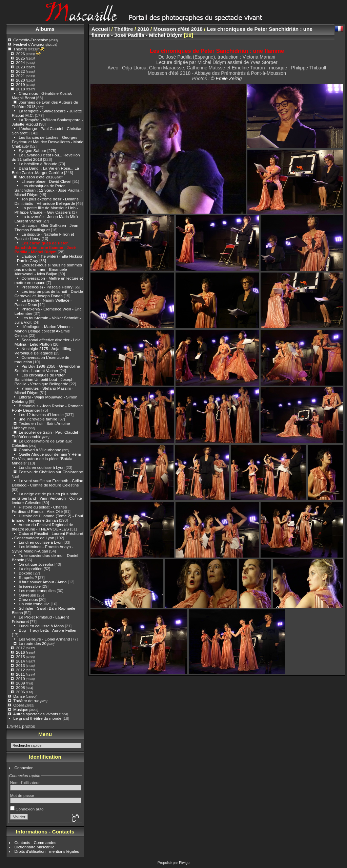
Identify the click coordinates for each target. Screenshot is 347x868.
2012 (20, 670)
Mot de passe (22, 795)
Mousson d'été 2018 (37, 177)
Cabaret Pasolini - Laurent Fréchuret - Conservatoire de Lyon (48, 536)
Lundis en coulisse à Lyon (42, 467)
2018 (20, 89)
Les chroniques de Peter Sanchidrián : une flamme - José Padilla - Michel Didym (45, 247)
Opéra (19, 705)
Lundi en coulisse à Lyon (40, 542)
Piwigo (184, 863)
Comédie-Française (31, 40)
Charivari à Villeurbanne (40, 450)
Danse (19, 696)
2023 (20, 67)
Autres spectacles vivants (36, 714)
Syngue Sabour (32, 150)
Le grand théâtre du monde (37, 718)
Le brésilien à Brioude (38, 164)
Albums (45, 29)
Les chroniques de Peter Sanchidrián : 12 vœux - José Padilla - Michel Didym (48, 190)
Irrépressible (30, 586)
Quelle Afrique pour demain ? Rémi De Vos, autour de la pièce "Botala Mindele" (46, 459)
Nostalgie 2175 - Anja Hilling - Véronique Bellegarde (44, 351)
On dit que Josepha (36, 564)
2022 (20, 71)
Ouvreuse (27, 595)
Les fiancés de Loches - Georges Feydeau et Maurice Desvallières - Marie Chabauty (48, 142)
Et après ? (28, 577)
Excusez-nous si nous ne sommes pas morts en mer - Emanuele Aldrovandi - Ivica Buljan (48, 269)
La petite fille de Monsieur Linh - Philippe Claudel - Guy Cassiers (46, 210)
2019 (20, 84)
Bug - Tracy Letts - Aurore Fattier (48, 630)
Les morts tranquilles (37, 591)
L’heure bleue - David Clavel (46, 181)
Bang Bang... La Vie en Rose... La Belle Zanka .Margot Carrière (45, 170)
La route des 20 (33, 643)
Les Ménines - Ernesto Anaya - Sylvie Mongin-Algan (43, 549)
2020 (20, 80)
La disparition (30, 569)
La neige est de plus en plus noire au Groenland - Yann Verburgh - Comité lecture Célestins (47, 498)
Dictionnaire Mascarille (35, 847)
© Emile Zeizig (226, 79)
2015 (20, 657)
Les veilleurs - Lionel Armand (44, 639)
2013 (20, 665)
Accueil (101, 29)
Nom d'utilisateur (25, 783)
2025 (20, 58)
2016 (20, 652)
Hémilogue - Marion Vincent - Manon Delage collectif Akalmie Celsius (44, 331)
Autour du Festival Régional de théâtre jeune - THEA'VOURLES (43, 527)
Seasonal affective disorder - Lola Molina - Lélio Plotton (48, 342)
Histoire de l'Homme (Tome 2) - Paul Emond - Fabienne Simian (47, 518)
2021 (20, 76)
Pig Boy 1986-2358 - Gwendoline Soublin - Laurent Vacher (47, 368)
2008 (20, 687)
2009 (20, 683)
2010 (20, 679)
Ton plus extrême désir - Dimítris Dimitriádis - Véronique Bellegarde (47, 201)
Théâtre (20, 49)
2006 (20, 692)
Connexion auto (27, 809)
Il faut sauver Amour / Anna (43, 582)
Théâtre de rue (26, 701)
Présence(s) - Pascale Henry (47, 287)
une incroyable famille (38, 419)
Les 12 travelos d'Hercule (41, 415)
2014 (20, 661)
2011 (20, 674)
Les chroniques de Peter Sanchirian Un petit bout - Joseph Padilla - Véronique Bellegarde (44, 379)
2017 (20, 648)
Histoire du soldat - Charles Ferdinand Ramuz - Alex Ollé (39, 509)
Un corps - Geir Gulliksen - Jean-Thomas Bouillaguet (47, 227)
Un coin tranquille (34, 604)
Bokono (25, 573)
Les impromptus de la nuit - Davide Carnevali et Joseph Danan (49, 294)
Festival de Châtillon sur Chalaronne (51, 472)
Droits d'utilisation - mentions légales (47, 851)
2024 (20, 62)
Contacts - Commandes (36, 842)
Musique (21, 709)
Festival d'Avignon (29, 44)
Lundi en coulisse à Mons (41, 626)
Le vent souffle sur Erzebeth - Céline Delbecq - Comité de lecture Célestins (48, 483)
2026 (20, 54)
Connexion (24, 768)
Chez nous (28, 599)
